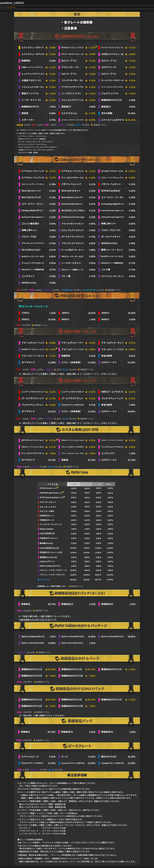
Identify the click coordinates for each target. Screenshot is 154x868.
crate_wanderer (11, 7)
